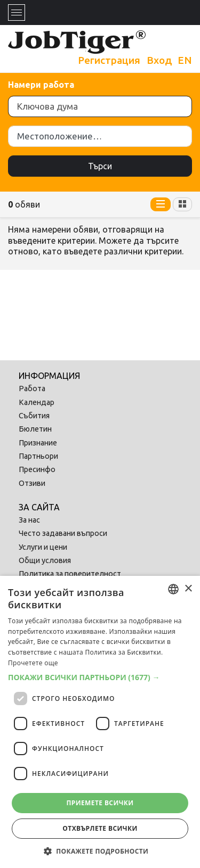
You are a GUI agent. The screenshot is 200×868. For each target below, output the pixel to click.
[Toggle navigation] (17, 13)
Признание (38, 443)
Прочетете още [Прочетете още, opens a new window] (33, 663)
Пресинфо (37, 469)
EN (185, 60)
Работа (32, 388)
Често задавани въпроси (63, 533)
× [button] (188, 589)
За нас (29, 520)
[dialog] (100, 722)
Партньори (38, 456)
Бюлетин (35, 429)
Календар (37, 402)
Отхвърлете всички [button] (100, 828)
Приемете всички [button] (100, 803)
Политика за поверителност (70, 574)
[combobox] (173, 589)
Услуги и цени (43, 547)
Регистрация (109, 60)
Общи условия (45, 560)
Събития (34, 416)
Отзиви (32, 483)
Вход (159, 60)
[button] (100, 677)
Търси (100, 166)
